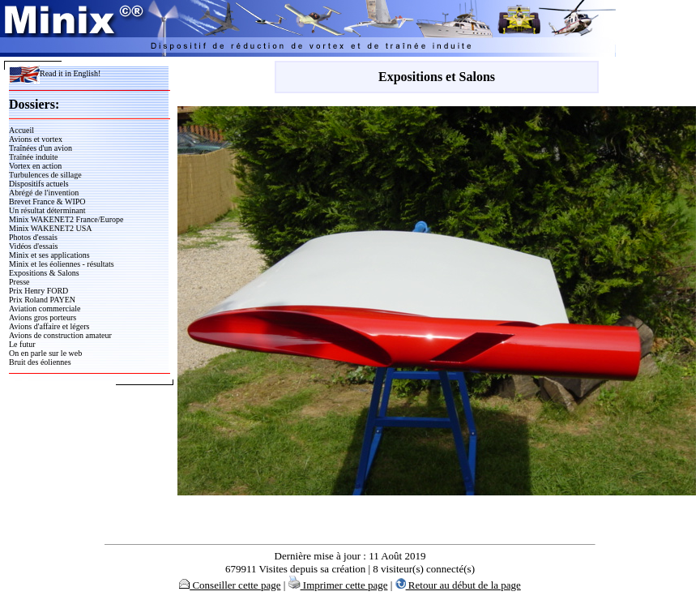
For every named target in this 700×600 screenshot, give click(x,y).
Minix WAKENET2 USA (51, 228)
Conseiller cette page (230, 585)
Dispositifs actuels (39, 184)
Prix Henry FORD (38, 291)
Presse (19, 282)
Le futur (22, 344)
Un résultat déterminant (47, 210)
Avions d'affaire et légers (49, 326)
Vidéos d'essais (33, 246)
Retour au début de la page (458, 585)
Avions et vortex (36, 139)
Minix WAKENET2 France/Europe (66, 219)
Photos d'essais (33, 237)
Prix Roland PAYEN (42, 300)
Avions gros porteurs (43, 317)
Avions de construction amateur (60, 335)
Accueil (21, 130)
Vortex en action (35, 166)
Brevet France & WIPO (47, 201)
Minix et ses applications (49, 255)
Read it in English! (55, 73)
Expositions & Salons (44, 273)
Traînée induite (33, 157)
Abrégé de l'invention (44, 193)
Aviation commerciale (45, 309)
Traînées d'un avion (41, 148)
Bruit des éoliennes (40, 362)
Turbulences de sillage (45, 175)
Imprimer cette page (338, 585)
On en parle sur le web (45, 353)
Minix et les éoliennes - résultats (62, 264)
